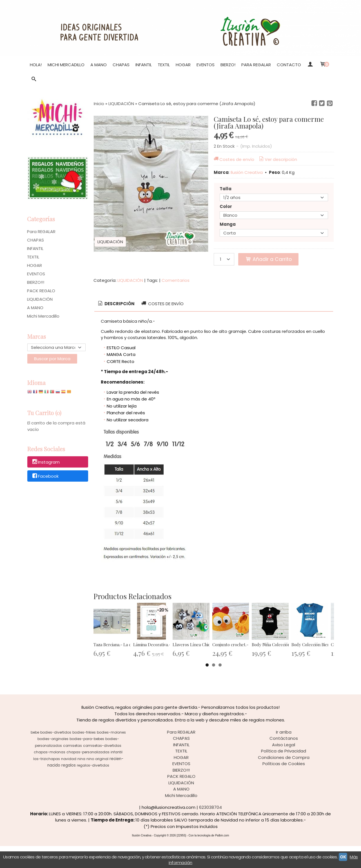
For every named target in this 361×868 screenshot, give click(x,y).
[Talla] (274, 197)
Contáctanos (284, 760)
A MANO (99, 65)
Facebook (45, 476)
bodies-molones (111, 754)
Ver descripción (278, 159)
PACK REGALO (41, 291)
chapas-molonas (50, 774)
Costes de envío (234, 159)
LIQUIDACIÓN (40, 299)
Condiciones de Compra (284, 779)
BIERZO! (228, 65)
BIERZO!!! (36, 282)
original (102, 781)
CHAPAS (121, 65)
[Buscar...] (34, 79)
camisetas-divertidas (102, 768)
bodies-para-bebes (87, 761)
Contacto (289, 65)
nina (81, 781)
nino (90, 781)
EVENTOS (206, 65)
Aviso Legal (284, 767)
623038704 (210, 829)
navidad (69, 781)
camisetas (73, 768)
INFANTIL (144, 65)
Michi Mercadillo (66, 65)
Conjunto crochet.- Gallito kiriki (308, 666)
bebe (35, 754)
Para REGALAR (256, 65)
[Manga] (274, 233)
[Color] (274, 215)
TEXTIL (164, 65)
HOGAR (183, 65)
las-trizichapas (47, 781)
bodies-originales (53, 761)
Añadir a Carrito (268, 259)
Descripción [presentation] (116, 304)
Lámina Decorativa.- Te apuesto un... (189, 666)
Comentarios (176, 280)
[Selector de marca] (56, 347)
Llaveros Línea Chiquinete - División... (252, 666)
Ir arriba (284, 754)
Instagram (46, 462)
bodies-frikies (84, 754)
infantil (117, 774)
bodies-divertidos (56, 754)
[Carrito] (324, 65)
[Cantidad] (224, 259)
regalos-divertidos (93, 787)
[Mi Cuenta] (310, 65)
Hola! (36, 65)
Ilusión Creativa (247, 172)
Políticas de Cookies (284, 786)
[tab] (116, 304)
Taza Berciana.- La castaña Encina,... (127, 666)
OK (343, 857)
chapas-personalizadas (88, 774)
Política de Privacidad (284, 773)
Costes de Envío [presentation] (162, 304)
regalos (69, 787)
